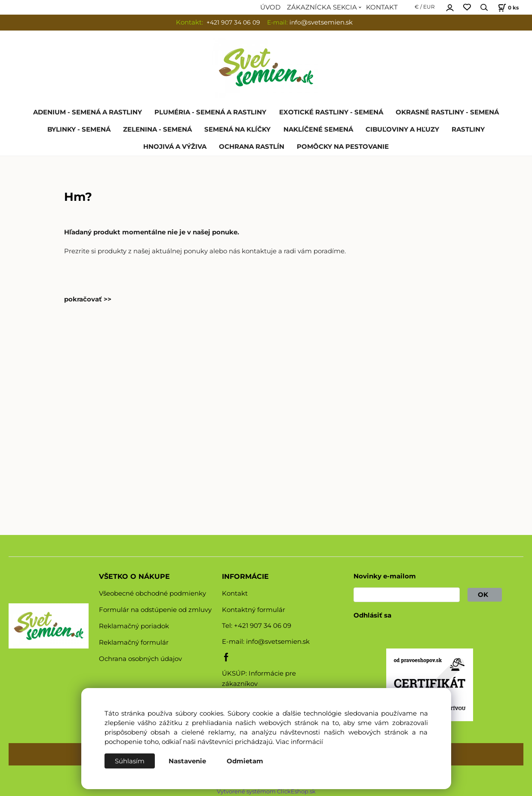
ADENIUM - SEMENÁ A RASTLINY (88, 112)
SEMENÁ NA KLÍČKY (237, 129)
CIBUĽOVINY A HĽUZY (402, 129)
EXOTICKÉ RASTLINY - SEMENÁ (331, 112)
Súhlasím (130, 761)
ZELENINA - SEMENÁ (157, 129)
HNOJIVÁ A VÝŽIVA (175, 147)
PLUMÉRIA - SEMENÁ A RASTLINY (210, 112)
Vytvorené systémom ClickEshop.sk (266, 791)
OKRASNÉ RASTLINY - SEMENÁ (447, 112)
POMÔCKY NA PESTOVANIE (343, 147)
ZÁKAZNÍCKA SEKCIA (322, 7)
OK (485, 595)
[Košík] (507, 8)
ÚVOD (270, 7)
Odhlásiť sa (372, 615)
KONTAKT (382, 7)
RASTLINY (468, 129)
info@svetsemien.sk (278, 642)
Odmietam (245, 761)
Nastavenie (187, 761)
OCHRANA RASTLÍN (252, 147)
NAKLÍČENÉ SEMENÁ (318, 129)
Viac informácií (299, 742)
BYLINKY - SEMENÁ (79, 129)
